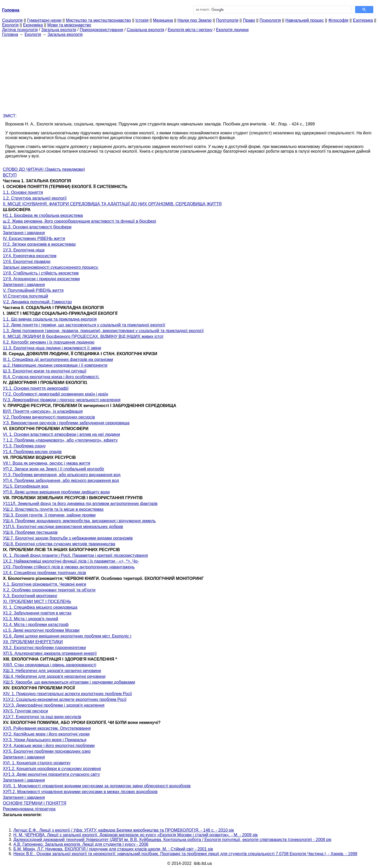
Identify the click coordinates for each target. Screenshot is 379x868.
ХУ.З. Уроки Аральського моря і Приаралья (45, 740)
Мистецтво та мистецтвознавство (98, 20)
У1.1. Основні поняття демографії (36, 388)
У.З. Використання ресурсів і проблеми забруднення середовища (66, 423)
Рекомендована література (29, 809)
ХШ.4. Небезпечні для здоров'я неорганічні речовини (54, 676)
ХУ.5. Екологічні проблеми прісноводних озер (47, 751)
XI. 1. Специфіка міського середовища (40, 607)
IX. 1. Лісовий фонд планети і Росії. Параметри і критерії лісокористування (75, 555)
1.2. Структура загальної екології (35, 198)
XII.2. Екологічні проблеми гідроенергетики (44, 648)
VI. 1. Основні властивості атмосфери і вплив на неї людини (61, 434)
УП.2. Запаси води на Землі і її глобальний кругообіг (54, 469)
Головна (10, 34)
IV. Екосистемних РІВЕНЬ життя (34, 238)
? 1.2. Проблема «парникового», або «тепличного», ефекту (60, 440)
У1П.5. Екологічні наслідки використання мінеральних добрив (63, 527)
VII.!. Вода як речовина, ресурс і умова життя (46, 463)
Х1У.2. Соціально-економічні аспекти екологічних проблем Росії (65, 699)
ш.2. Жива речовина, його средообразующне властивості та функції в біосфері (79, 221)
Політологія (227, 20)
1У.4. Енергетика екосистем (30, 256)
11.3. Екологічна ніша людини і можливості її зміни (52, 348)
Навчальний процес (305, 20)
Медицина (163, 20)
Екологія (10, 25)
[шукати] (272, 10)
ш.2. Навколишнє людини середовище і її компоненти (55, 365)
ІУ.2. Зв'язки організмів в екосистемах (39, 244)
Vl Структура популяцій (26, 296)
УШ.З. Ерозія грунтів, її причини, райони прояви (49, 515)
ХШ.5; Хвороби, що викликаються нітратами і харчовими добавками (69, 682)
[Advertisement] (190, 74)
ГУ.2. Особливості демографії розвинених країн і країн (56, 394)
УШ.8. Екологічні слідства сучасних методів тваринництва (59, 544)
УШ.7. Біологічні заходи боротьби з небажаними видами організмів (68, 538)
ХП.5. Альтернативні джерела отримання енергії (50, 653)
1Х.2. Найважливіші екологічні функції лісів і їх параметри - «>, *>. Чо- (71, 561)
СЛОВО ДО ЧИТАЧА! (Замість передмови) (44, 169)
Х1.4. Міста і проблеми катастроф (36, 625)
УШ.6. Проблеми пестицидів (30, 532)
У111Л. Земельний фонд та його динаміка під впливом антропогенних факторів (80, 504)
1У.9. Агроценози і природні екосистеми (41, 279)
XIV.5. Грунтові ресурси (25, 711)
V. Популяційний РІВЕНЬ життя (33, 290)
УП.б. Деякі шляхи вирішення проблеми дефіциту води (56, 492)
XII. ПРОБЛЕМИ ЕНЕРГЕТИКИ (33, 642)
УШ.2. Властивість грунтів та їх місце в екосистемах (53, 509)
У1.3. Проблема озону (24, 446)
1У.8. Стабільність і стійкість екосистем (41, 273)
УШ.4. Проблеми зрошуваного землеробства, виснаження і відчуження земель (79, 521)
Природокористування (101, 30)
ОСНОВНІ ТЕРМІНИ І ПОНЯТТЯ (35, 803)
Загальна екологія (59, 30)
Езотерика (363, 20)
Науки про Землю (194, 20)
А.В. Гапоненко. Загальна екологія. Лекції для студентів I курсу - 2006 (81, 844)
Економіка (33, 25)
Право (249, 20)
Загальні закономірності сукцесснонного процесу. (51, 267)
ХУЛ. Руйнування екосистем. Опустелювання (47, 728)
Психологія (270, 20)
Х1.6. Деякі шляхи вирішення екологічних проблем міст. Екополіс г (67, 636)
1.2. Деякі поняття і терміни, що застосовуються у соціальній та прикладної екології (84, 325)
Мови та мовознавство (69, 25)
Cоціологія (12, 20)
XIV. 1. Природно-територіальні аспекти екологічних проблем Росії (67, 694)
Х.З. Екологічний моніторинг (30, 596)
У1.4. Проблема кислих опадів (32, 452)
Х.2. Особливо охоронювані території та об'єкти (49, 590)
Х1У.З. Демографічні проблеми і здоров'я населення (54, 705)
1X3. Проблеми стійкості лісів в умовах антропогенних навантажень (69, 567)
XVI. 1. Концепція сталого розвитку (37, 763)
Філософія (338, 20)
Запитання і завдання (24, 233)
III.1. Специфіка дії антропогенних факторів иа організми (58, 359)
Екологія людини (232, 30)
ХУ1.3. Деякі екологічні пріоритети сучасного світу (51, 774)
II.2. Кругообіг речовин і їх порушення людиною (49, 342)
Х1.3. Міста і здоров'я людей (31, 619)
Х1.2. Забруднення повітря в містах (37, 613)
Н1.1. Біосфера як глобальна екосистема (43, 215)
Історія (142, 20)
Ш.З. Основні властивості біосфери (37, 227)
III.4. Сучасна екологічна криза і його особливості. (51, 377)
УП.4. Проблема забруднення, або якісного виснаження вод (61, 480)
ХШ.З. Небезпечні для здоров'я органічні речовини (52, 671)
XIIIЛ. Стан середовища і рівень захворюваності (50, 665)
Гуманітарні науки (44, 20)
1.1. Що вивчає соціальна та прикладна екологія (50, 319)
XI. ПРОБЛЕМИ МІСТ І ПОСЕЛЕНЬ (37, 601)
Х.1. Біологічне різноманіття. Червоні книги (45, 584)
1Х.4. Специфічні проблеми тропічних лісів (44, 573)
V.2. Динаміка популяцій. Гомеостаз (37, 302)
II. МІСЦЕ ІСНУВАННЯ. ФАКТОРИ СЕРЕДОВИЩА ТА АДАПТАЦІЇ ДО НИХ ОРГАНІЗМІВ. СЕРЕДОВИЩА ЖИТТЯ (112, 204)
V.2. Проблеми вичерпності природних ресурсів (49, 417)
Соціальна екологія (145, 30)
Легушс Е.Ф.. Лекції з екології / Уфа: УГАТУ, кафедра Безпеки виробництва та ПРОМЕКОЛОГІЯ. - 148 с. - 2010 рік (124, 830)
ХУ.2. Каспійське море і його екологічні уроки (46, 734)
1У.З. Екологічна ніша (24, 250)
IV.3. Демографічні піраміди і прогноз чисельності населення (62, 400)
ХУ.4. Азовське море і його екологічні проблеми (49, 746)
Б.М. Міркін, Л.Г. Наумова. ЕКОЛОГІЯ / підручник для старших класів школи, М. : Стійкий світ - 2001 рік (113, 849)
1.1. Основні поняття (23, 192)
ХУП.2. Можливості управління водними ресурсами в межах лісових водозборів (80, 792)
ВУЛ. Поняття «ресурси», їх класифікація (43, 411)
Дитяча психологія (20, 30)
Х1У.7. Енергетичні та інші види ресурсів (42, 717)
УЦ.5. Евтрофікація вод (26, 486)
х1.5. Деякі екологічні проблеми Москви (41, 630)
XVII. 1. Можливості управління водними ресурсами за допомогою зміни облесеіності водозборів (97, 786)
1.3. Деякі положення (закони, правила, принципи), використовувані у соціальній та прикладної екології (103, 331)
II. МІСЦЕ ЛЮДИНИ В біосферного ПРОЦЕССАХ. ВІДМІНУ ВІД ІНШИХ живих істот (83, 336)
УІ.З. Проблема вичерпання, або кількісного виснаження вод (62, 475)
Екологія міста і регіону (190, 30)
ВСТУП (10, 175)
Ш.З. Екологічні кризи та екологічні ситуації (45, 371)
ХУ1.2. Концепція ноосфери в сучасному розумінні (52, 769)
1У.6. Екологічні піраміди (27, 262)
